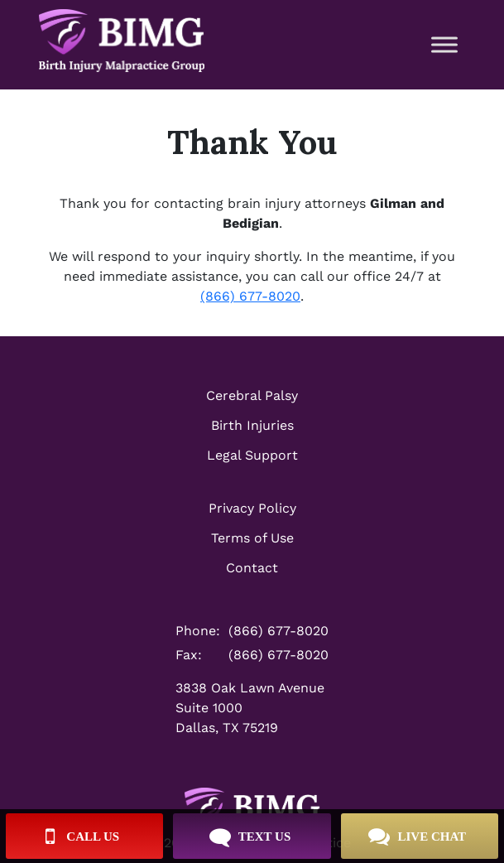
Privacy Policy (252, 508)
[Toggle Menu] (444, 44)
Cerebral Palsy (252, 395)
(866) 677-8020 (250, 296)
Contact (252, 568)
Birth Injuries (252, 425)
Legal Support (252, 455)
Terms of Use (252, 538)
